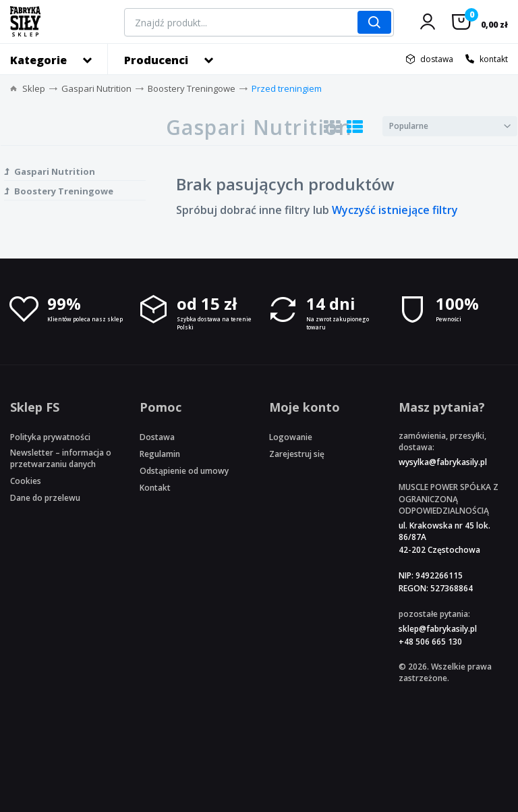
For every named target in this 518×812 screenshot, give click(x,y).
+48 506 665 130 (430, 642)
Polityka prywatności (50, 437)
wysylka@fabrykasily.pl (443, 462)
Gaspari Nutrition (96, 88)
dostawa (437, 59)
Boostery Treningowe (192, 88)
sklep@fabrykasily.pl (438, 629)
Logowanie (291, 437)
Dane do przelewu (45, 498)
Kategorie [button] (38, 60)
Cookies (26, 481)
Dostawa (157, 437)
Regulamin (160, 454)
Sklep (34, 88)
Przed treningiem (287, 88)
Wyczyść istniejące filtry (395, 210)
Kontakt (155, 488)
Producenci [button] (156, 60)
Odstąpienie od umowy (184, 471)
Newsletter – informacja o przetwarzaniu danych (61, 458)
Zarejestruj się (297, 454)
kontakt (494, 59)
